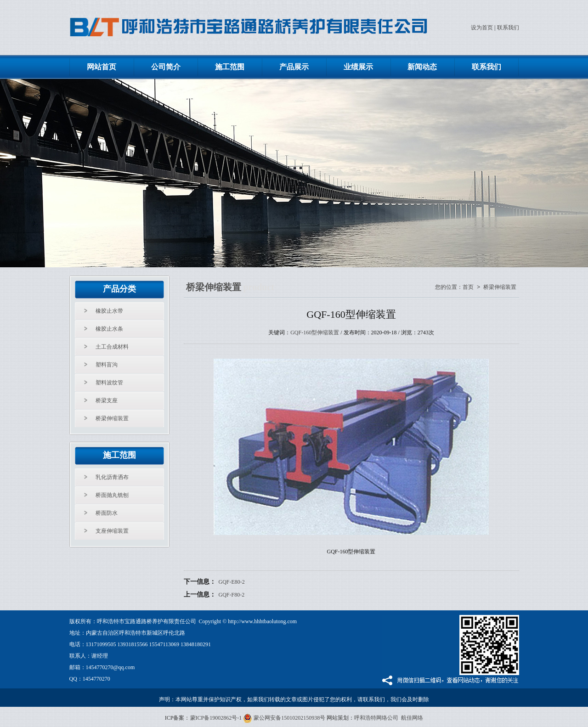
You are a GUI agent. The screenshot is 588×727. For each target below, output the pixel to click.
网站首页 (102, 67)
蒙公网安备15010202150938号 (284, 718)
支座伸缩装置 (112, 531)
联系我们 (508, 28)
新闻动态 (422, 67)
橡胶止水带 (109, 311)
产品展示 (294, 67)
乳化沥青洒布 (112, 477)
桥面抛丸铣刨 (112, 495)
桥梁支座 (107, 400)
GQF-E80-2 (232, 582)
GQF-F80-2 (232, 595)
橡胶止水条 (109, 329)
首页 (468, 287)
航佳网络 (412, 718)
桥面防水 (107, 513)
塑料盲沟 (107, 365)
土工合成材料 (112, 347)
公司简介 (166, 67)
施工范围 (230, 67)
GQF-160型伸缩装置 (315, 333)
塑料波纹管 (109, 383)
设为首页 (482, 28)
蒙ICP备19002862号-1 (216, 718)
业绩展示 (358, 67)
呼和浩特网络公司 (376, 718)
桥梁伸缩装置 (112, 418)
